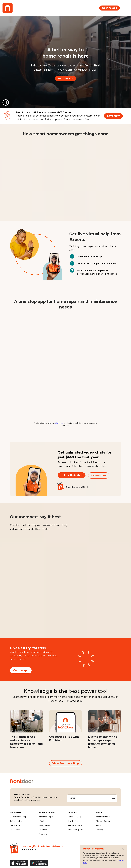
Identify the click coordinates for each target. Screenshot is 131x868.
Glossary (100, 831)
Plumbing (43, 836)
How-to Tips (73, 823)
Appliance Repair (46, 818)
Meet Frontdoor (103, 818)
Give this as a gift (75, 487)
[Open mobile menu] (125, 8)
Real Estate (15, 831)
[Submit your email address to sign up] (114, 800)
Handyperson (45, 827)
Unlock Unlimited (72, 476)
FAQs (98, 827)
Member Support (104, 823)
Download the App (18, 818)
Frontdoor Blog (74, 818)
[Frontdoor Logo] (8, 8)
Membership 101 (75, 827)
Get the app (109, 8)
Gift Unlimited (16, 823)
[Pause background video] (6, 102)
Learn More (99, 476)
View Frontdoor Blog (66, 765)
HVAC (41, 823)
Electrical (43, 831)
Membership (16, 827)
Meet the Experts (75, 831)
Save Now (113, 116)
